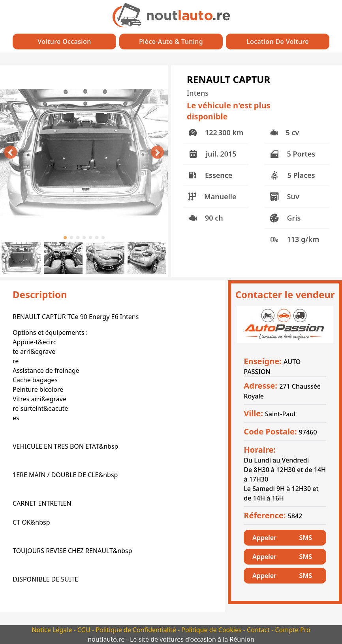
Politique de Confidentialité (137, 630)
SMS (306, 538)
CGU (85, 630)
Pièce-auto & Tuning (171, 42)
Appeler (264, 538)
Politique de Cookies (212, 630)
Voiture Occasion (64, 42)
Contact (259, 630)
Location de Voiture (278, 42)
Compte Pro (292, 630)
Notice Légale (53, 630)
